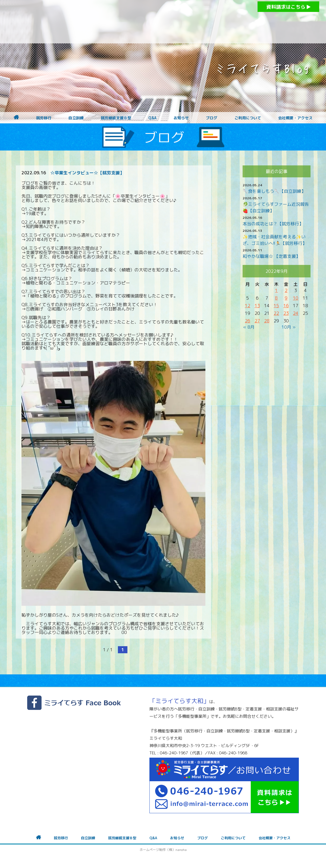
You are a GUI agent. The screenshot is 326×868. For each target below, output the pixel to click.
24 (296, 313)
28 (267, 321)
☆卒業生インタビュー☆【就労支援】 (87, 173)
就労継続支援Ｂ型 (116, 118)
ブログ (212, 118)
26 (247, 321)
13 (257, 306)
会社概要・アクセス (295, 118)
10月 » (289, 327)
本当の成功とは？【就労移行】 (273, 224)
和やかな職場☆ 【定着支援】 (271, 256)
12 (247, 306)
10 (296, 298)
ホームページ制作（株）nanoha (163, 850)
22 (276, 313)
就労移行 (44, 118)
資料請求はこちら (288, 7)
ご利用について (248, 118)
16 (286, 306)
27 (257, 321)
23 (286, 313)
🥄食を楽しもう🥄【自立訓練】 (274, 191)
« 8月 (249, 327)
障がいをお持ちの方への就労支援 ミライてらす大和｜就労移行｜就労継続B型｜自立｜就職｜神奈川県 (152, 22)
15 (276, 306)
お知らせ (181, 118)
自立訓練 (76, 118)
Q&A (152, 118)
